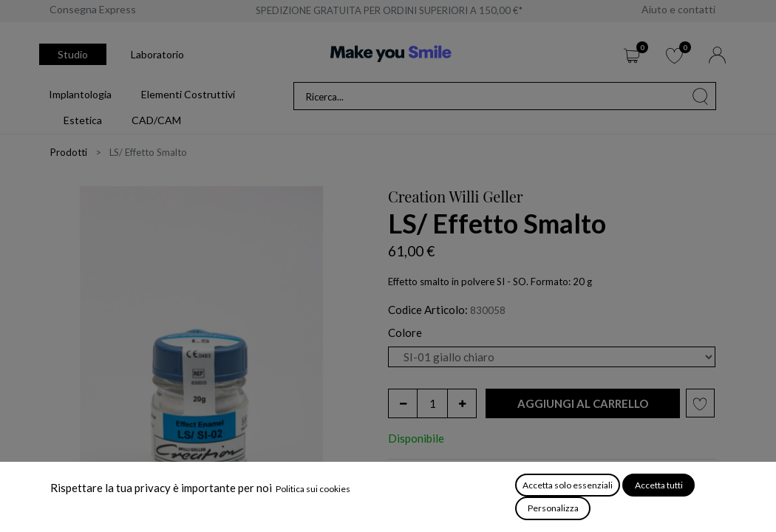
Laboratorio (157, 54)
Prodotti (69, 152)
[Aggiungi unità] (462, 403)
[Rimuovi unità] (403, 403)
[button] (583, 404)
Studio (73, 54)
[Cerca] (701, 96)
